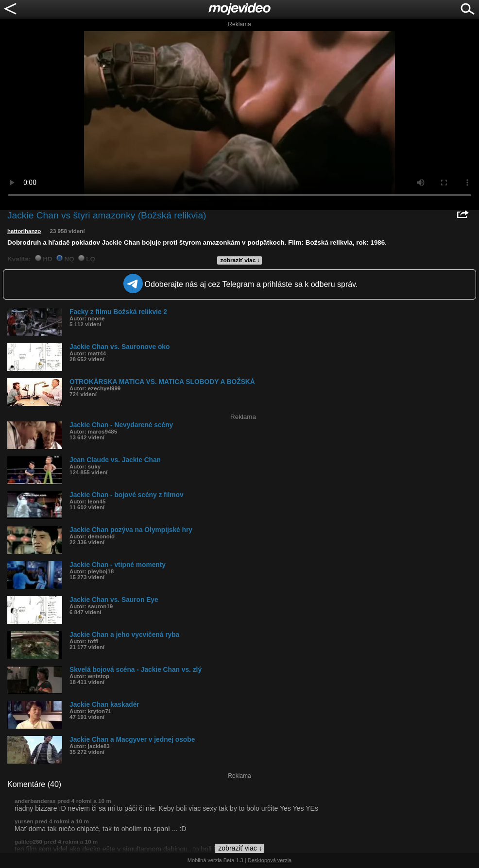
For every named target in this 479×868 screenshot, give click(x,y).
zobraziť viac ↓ (240, 260)
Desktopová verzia (270, 860)
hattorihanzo (24, 231)
